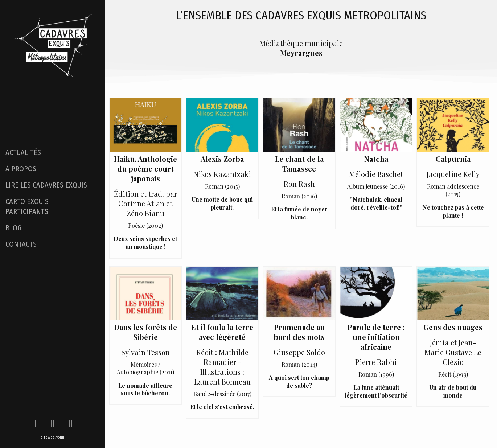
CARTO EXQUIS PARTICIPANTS (27, 206)
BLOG (13, 228)
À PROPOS (21, 169)
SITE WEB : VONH (53, 437)
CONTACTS (21, 244)
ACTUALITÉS (23, 152)
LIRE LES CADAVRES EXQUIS (46, 185)
